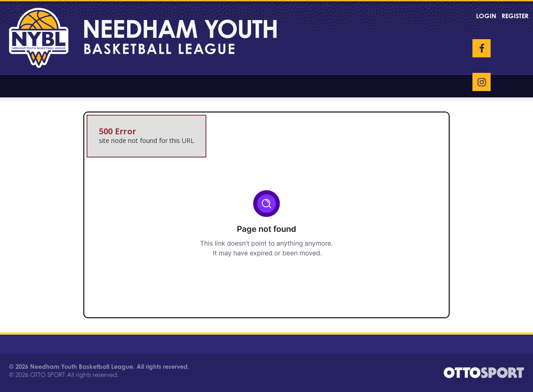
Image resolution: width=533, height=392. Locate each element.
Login (486, 16)
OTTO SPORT (48, 375)
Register (515, 16)
